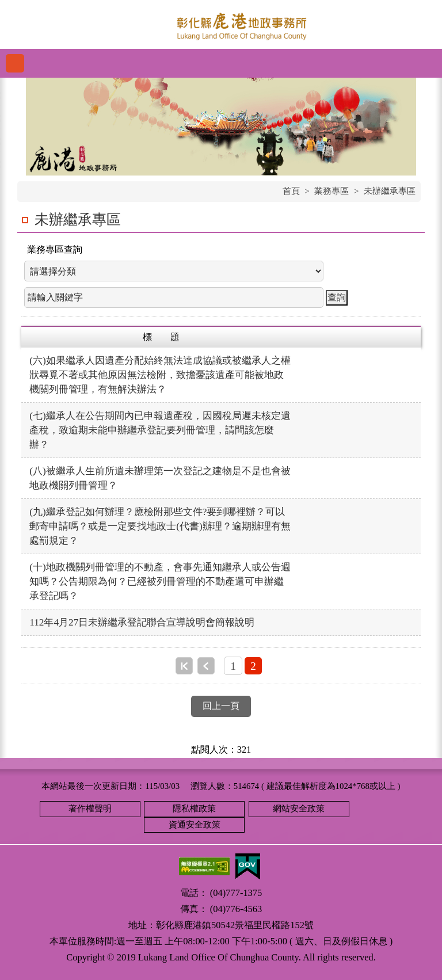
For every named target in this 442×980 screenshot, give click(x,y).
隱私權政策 (194, 809)
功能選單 (15, 63)
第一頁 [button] (184, 666)
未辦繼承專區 (390, 191)
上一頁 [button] (206, 666)
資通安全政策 (195, 825)
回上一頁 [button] (221, 706)
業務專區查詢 (55, 249)
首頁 (291, 191)
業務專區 (331, 191)
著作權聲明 (90, 809)
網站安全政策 (299, 809)
